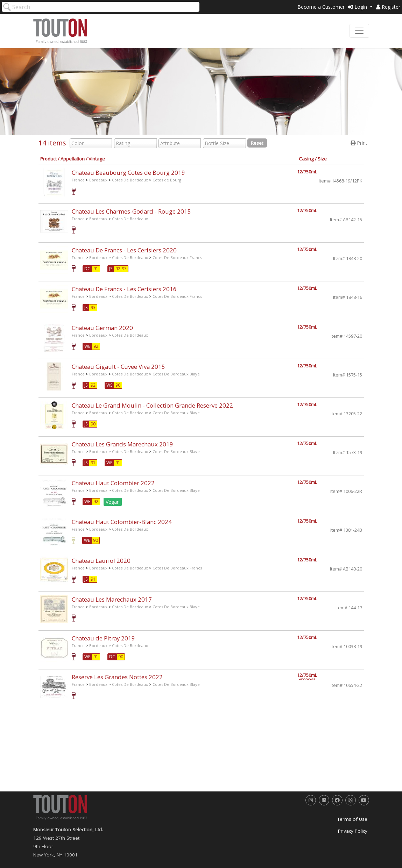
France (78, 180)
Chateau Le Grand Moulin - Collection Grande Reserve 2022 (152, 405)
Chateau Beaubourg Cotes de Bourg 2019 (128, 173)
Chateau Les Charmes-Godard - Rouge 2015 (131, 211)
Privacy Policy (353, 831)
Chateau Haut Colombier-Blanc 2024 (122, 522)
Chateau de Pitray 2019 (103, 638)
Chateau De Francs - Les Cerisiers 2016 (124, 289)
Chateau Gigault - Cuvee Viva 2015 (118, 367)
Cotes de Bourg (167, 180)
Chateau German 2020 (102, 328)
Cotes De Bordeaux (130, 180)
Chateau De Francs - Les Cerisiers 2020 (124, 250)
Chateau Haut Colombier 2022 (113, 483)
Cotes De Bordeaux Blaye (176, 374)
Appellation (73, 159)
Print (359, 143)
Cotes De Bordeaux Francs (177, 257)
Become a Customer (321, 7)
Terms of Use (352, 819)
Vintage (97, 159)
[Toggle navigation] (359, 31)
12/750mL (307, 172)
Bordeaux (98, 180)
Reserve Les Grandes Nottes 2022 (117, 677)
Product (48, 159)
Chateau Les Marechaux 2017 (112, 599)
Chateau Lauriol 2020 (101, 561)
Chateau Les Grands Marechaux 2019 (122, 444)
